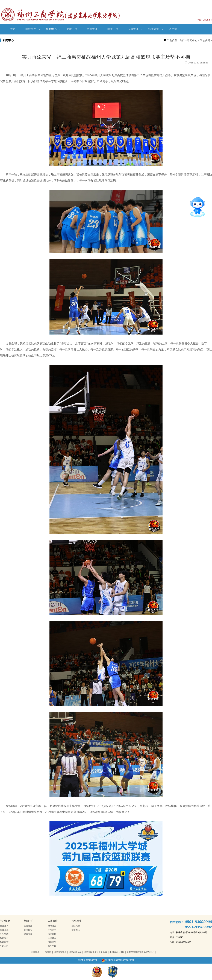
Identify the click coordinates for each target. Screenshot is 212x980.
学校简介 (4, 926)
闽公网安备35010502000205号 (118, 960)
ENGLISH (207, 20)
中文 (199, 20)
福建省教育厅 (60, 952)
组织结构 (4, 934)
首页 (13, 29)
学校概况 (33, 29)
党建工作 (72, 29)
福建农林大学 (75, 952)
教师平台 (52, 946)
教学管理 (92, 29)
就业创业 (76, 930)
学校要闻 (205, 40)
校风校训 (4, 938)
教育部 (48, 952)
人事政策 (52, 938)
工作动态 (52, 930)
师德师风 (52, 934)
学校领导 (4, 930)
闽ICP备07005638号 (88, 960)
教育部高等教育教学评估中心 (140, 952)
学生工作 (113, 29)
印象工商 (4, 946)
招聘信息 (52, 942)
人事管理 (135, 29)
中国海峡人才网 (117, 952)
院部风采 (28, 930)
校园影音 (4, 942)
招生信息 (76, 926)
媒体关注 (28, 934)
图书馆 (173, 29)
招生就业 (156, 29)
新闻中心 (53, 29)
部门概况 (52, 926)
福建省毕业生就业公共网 (95, 952)
